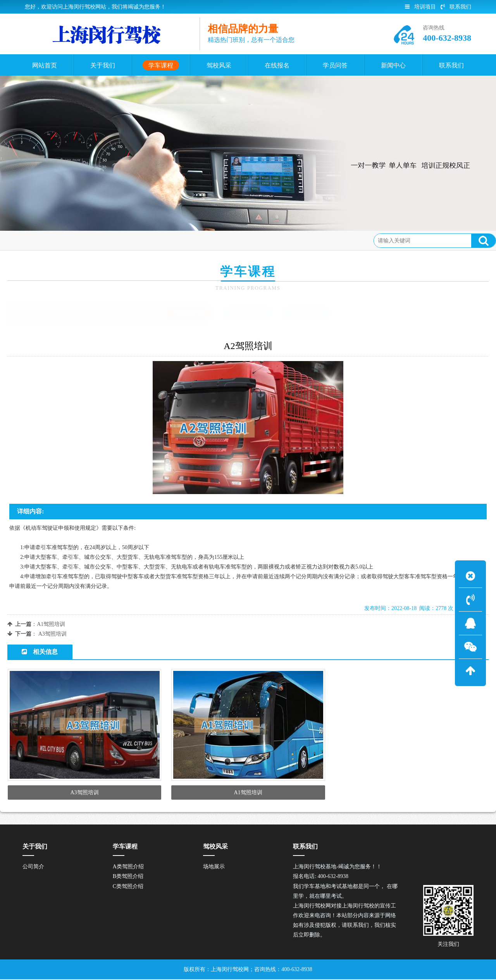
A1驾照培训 (51, 624)
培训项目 (420, 7)
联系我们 (456, 7)
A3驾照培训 (53, 634)
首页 (39, 240)
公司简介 (33, 868)
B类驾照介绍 (248, 313)
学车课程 (65, 240)
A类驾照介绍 (101, 240)
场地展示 (214, 868)
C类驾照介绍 (306, 313)
